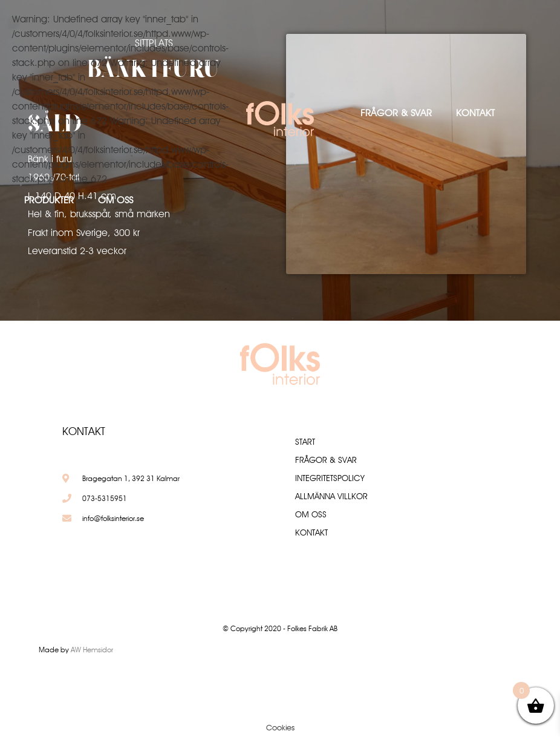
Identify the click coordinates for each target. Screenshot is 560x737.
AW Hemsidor (92, 650)
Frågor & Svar (396, 113)
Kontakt (475, 113)
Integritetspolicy (330, 478)
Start (305, 442)
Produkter (49, 200)
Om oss (116, 200)
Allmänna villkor (331, 496)
